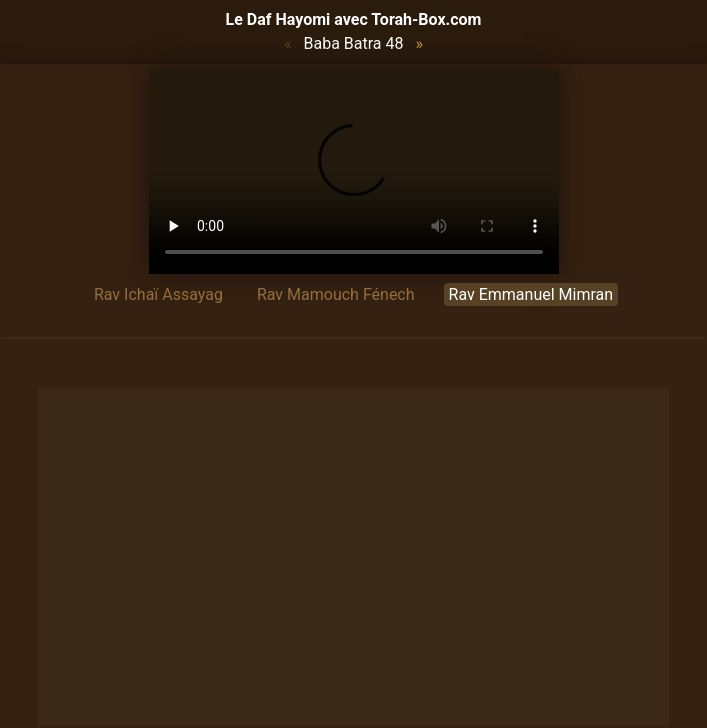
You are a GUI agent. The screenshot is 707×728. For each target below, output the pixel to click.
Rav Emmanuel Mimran (531, 294)
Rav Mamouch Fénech (336, 294)
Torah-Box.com (426, 19)
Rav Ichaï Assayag (158, 294)
